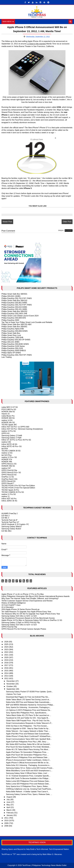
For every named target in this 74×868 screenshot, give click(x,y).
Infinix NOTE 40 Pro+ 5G (12, 446)
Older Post (67, 222)
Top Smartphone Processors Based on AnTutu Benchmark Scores (28, 618)
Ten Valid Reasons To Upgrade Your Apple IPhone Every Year (26, 612)
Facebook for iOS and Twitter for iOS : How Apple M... (28, 718)
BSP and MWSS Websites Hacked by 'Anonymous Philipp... (30, 705)
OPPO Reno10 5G (9, 475)
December (11, 681)
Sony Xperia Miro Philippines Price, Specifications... (27, 713)
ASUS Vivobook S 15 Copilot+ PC (15, 524)
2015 (7, 671)
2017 (7, 665)
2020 (7, 657)
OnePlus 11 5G (8, 477)
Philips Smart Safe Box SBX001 (14, 327)
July (8, 800)
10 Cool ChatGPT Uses (11, 605)
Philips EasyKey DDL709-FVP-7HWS (17, 355)
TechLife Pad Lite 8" (10, 520)
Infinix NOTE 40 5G (9, 444)
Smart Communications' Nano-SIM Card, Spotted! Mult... (29, 739)
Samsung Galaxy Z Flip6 (11, 438)
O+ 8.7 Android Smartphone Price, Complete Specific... (28, 776)
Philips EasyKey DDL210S (12, 348)
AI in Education (8, 607)
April (9, 807)
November (11, 684)
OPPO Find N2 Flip (9, 627)
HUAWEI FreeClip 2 (10, 513)
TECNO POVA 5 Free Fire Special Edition (18, 488)
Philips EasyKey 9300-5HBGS (14, 351)
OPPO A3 (5, 433)
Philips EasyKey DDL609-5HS (14, 318)
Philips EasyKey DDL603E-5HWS (15, 344)
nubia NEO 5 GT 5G (10, 407)
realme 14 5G (7, 420)
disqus (61, 231)
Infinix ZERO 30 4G (9, 501)
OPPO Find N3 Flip (9, 470)
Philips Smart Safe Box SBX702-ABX (16, 324)
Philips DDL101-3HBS (10, 342)
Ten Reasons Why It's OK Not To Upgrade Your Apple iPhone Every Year (31, 614)
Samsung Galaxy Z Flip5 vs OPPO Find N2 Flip (21, 623)
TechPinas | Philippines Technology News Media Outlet (44, 865)
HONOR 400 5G (8, 418)
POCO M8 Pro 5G (9, 409)
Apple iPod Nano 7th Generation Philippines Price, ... (27, 752)
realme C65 (6, 442)
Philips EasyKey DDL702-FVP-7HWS (17, 298)
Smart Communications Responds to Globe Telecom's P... (29, 723)
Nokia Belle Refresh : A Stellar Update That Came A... (28, 792)
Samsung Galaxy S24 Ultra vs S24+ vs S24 (19, 616)
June (9, 802)
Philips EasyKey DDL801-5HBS (14, 303)
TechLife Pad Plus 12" (10, 522)
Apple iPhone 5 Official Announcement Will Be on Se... (28, 763)
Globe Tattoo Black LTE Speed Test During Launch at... (28, 700)
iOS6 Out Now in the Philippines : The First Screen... (27, 726)
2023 (7, 650)
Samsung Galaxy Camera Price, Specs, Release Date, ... (29, 794)
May (8, 805)
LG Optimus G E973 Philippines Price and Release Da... (29, 710)
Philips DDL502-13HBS (11, 296)
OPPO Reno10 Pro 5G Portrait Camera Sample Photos (24, 629)
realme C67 (6, 468)
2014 (7, 673)
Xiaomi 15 (6, 414)
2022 (7, 652)
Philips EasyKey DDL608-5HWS (14, 331)
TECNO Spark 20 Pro (10, 490)
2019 (7, 660)
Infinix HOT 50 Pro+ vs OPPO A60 (15, 427)
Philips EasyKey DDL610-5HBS (14, 307)
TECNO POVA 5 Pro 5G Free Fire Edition (18, 486)
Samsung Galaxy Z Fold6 (12, 436)
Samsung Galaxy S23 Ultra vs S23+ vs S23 (19, 625)
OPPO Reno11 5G (9, 464)
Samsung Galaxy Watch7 (12, 527)
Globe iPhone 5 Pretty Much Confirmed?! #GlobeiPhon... (29, 736)
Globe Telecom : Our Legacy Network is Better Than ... (28, 731)
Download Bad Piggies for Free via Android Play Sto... (28, 697)
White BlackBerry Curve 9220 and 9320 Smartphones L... (29, 771)
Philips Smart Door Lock (11, 335)
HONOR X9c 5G (8, 422)
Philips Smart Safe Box (11, 333)
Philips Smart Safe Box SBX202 (14, 311)
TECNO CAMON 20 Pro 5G (13, 492)
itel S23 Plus (7, 455)
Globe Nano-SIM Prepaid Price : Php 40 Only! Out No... (28, 721)
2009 (7, 823)
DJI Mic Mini (6, 531)
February (10, 813)
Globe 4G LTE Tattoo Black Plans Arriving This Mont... (28, 749)
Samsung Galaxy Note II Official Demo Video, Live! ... (28, 773)
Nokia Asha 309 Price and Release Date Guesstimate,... (29, 702)
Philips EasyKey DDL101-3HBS (14, 309)
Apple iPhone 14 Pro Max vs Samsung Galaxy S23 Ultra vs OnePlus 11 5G (32, 620)
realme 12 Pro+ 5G (9, 457)
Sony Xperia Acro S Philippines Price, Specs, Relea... (28, 786)
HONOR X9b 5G (8, 466)
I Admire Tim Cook (13, 694)
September (11, 689)
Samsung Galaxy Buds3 (11, 529)
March (9, 810)
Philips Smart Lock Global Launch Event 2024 (20, 316)
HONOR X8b (7, 462)
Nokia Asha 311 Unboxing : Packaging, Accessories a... (28, 765)
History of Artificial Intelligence (14, 603)
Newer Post (7, 222)
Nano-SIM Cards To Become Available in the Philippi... (28, 779)
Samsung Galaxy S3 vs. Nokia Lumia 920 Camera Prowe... (30, 768)
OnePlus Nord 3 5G (9, 479)
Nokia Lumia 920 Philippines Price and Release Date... (28, 784)
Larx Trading (7, 357)
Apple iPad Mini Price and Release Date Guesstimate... (28, 734)
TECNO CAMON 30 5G (11, 451)
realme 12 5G (7, 453)
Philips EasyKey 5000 (10, 320)
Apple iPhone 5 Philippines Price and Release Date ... (28, 757)
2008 (7, 826)
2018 (7, 663)
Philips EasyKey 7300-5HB (12, 337)
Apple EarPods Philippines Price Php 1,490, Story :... (27, 742)
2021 (7, 655)
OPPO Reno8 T (8, 483)
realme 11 (6, 496)
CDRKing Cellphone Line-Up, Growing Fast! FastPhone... (29, 789)
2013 (7, 676)
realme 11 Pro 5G (9, 494)
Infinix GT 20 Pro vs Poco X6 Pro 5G (16, 440)
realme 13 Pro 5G (9, 431)
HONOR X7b (7, 459)
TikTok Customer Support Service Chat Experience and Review (27, 601)
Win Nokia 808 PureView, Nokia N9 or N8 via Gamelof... (29, 744)
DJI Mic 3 (5, 518)
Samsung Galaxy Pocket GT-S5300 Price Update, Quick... (29, 692)
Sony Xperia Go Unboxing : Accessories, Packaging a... (28, 707)
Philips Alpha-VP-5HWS (11, 353)
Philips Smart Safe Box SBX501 (14, 294)
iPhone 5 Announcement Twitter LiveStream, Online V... (28, 760)
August (10, 797)
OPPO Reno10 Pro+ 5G (11, 473)
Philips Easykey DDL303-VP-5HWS (16, 340)
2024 (7, 647)
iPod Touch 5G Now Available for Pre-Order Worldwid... (28, 747)
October (10, 686)
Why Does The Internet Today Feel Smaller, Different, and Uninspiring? (30, 599)
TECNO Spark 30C (9, 425)
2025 (7, 644)
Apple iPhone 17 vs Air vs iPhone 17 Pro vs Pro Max (23, 594)
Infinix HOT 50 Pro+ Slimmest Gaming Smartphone (22, 429)
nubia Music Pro (8, 416)
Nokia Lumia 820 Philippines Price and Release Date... (28, 781)
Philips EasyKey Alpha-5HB (13, 329)
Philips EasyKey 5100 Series (13, 346)
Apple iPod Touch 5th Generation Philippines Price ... (27, 755)
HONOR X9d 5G (8, 412)
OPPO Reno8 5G (9, 481)
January (10, 815)
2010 (7, 821)
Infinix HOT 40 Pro (9, 499)
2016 (7, 668)
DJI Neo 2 (6, 516)
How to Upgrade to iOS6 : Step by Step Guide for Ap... (28, 728)
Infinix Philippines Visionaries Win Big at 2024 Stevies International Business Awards (36, 596)
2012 (7, 678)
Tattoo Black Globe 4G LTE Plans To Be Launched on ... (29, 715)
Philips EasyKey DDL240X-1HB (14, 314)
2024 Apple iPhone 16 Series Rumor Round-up (20, 609)
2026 (7, 642)
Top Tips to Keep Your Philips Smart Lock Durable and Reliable (27, 322)
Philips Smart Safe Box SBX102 (14, 301)
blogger (69, 231)
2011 (7, 818)
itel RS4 (5, 449)
